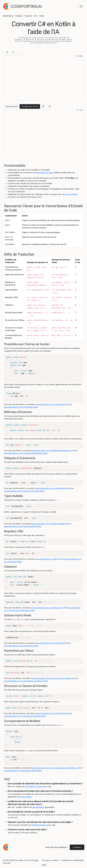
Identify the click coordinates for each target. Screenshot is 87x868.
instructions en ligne (44, 173)
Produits (19, 16)
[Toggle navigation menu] (81, 6)
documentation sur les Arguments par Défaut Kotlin (26, 681)
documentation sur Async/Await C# (52, 643)
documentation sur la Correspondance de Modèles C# (55, 768)
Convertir (28, 16)
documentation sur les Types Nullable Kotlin (23, 526)
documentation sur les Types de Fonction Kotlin (24, 491)
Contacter (77, 847)
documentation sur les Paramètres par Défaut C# (53, 678)
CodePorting (8, 16)
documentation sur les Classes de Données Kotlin (25, 716)
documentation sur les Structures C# (52, 713)
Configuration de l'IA (30, 106)
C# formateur (26, 797)
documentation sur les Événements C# (53, 488)
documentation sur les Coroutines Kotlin (21, 646)
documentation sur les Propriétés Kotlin (21, 407)
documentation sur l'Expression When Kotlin (23, 771)
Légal (44, 865)
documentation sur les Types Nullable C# (50, 524)
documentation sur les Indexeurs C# (48, 608)
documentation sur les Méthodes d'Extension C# (53, 450)
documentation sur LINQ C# (49, 559)
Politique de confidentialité (72, 860)
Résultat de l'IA (12, 106)
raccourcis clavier (70, 194)
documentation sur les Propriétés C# (52, 404)
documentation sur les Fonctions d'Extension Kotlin (26, 453)
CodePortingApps (39, 825)
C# (36, 16)
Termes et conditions (51, 860)
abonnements (38, 807)
